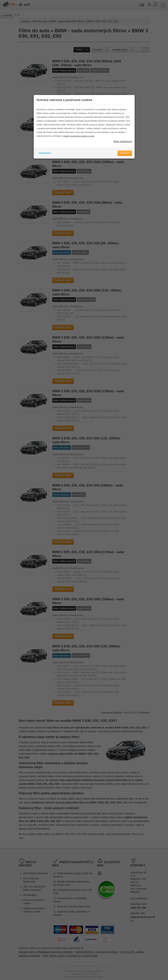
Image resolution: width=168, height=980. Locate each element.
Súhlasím (125, 156)
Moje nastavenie (123, 145)
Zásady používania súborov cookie (79, 139)
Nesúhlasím (45, 156)
